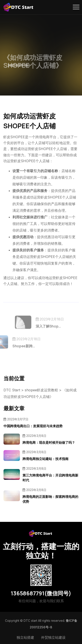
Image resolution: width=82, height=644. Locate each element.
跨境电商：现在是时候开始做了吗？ (49, 443)
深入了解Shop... (54, 326)
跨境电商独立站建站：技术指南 (45, 459)
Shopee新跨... (18, 346)
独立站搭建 (25, 637)
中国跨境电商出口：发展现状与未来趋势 (33, 426)
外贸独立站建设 (53, 637)
